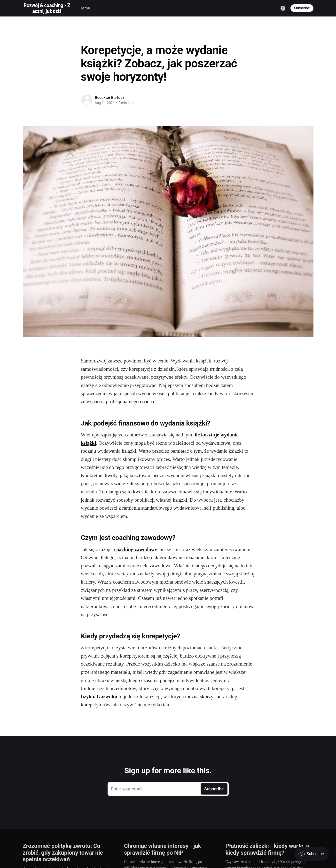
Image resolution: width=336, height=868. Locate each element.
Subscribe (302, 8)
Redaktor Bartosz (110, 98)
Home (85, 8)
